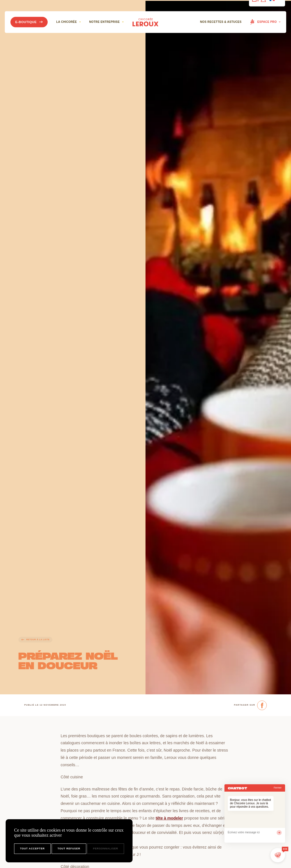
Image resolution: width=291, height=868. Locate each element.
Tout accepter (32, 849)
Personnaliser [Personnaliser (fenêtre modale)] (106, 849)
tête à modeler (169, 818)
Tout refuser (69, 849)
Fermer (278, 788)
